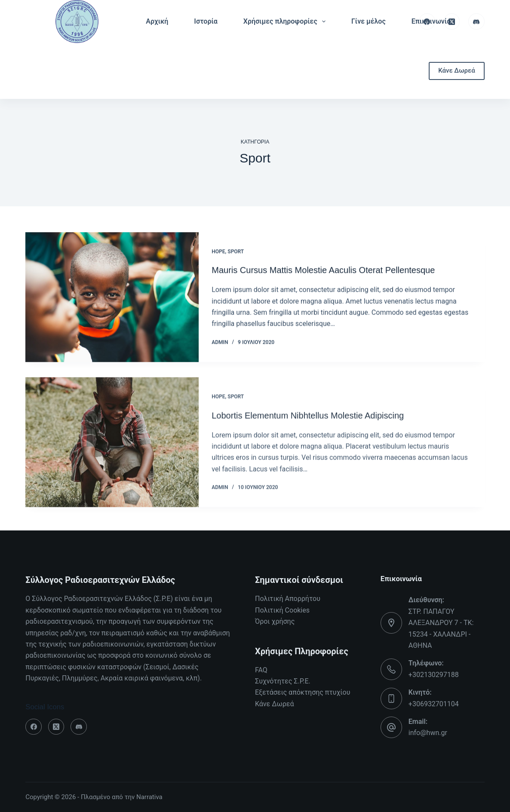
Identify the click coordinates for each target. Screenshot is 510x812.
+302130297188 (434, 675)
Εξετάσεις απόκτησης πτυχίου (303, 692)
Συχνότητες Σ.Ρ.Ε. (283, 681)
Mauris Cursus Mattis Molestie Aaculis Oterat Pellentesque (323, 271)
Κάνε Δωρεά (456, 70)
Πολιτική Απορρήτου (288, 599)
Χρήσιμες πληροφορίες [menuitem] (286, 21)
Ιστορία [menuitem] (206, 21)
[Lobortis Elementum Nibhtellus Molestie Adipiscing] (112, 451)
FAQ (261, 670)
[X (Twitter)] (452, 21)
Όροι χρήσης (275, 621)
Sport (236, 252)
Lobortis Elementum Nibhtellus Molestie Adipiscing (308, 424)
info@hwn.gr (428, 733)
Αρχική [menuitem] (157, 21)
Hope (218, 252)
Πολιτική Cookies (282, 610)
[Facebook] (427, 21)
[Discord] (476, 21)
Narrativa (149, 797)
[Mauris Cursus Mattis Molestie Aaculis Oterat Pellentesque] (112, 298)
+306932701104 (434, 704)
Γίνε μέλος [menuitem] (369, 21)
